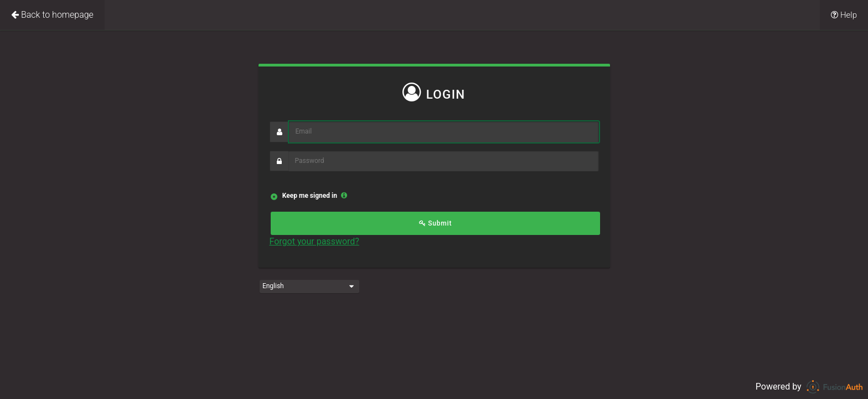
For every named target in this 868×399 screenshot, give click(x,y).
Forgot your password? (314, 241)
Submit (436, 223)
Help (844, 15)
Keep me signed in (309, 196)
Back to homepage (52, 15)
